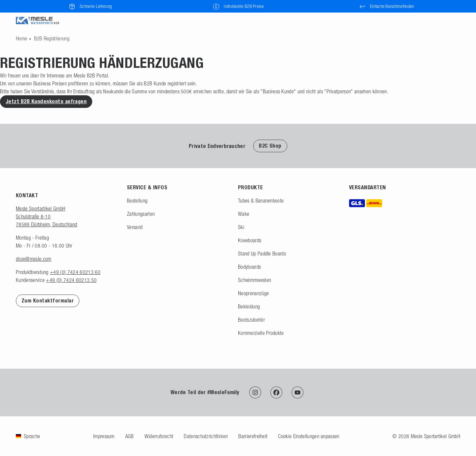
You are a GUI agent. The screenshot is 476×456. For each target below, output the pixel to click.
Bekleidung (249, 306)
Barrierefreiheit (253, 436)
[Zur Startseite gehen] (21, 38)
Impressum (104, 436)
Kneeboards (250, 240)
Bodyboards (249, 267)
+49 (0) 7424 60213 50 (71, 280)
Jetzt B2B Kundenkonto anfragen (46, 101)
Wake (244, 214)
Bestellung (137, 201)
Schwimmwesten (255, 280)
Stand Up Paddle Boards (262, 253)
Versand (135, 227)
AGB (130, 436)
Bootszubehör (251, 320)
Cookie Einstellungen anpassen (309, 436)
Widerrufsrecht (159, 436)
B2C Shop (270, 146)
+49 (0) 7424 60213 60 (75, 272)
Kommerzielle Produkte (261, 333)
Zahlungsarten (141, 214)
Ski (241, 227)
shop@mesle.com (34, 259)
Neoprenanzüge (253, 293)
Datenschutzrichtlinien (206, 436)
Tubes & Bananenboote (261, 201)
